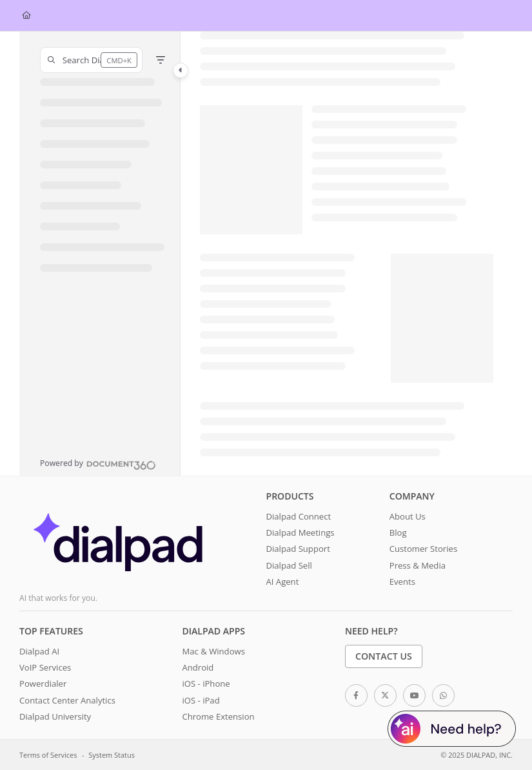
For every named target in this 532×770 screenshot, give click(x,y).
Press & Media (418, 565)
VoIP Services (45, 667)
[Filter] (161, 60)
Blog (398, 532)
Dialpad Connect (299, 516)
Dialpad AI (39, 651)
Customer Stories (423, 549)
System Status (112, 755)
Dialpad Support (298, 549)
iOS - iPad (201, 700)
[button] (91, 60)
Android (198, 667)
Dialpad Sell (289, 565)
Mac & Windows (213, 651)
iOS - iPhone (206, 684)
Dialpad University (55, 716)
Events (402, 582)
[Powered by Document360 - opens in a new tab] (98, 463)
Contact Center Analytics (67, 700)
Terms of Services (48, 755)
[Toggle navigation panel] (181, 70)
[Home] (26, 16)
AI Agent (283, 582)
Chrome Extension (218, 716)
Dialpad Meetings (300, 532)
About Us (408, 516)
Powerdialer (43, 684)
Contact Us (384, 656)
